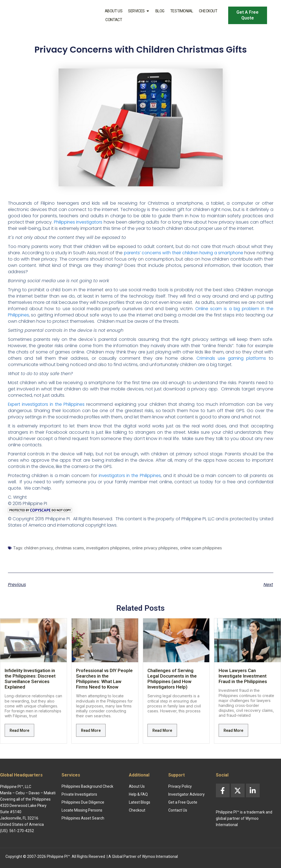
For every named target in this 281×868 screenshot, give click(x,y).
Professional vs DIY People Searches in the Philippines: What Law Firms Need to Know (104, 679)
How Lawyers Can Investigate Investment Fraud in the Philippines (243, 676)
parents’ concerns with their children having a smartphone (196, 253)
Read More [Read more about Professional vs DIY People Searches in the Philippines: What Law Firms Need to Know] (91, 730)
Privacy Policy (180, 786)
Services (139, 11)
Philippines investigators (79, 222)
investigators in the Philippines (130, 476)
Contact (114, 20)
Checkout (208, 11)
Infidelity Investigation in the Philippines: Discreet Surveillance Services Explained (30, 679)
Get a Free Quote (183, 802)
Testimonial (182, 11)
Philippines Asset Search (83, 818)
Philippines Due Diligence (83, 802)
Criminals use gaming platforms (230, 358)
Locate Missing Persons (82, 810)
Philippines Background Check (87, 786)
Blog (160, 11)
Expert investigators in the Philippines (48, 404)
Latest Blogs (140, 802)
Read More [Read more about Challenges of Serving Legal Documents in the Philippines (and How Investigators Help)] (162, 730)
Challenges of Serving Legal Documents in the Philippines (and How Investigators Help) (172, 679)
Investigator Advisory (186, 794)
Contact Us (178, 810)
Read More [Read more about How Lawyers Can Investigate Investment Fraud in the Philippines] (233, 730)
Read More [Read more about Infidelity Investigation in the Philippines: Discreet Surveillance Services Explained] (19, 730)
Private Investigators (79, 794)
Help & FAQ (138, 794)
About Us (114, 11)
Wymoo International (160, 856)
